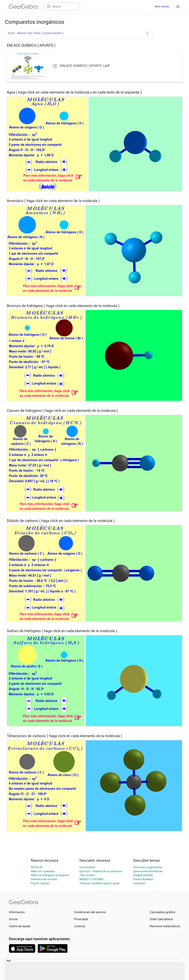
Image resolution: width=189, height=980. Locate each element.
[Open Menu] (178, 7)
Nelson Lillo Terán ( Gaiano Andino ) (41, 33)
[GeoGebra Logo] (23, 7)
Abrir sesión (162, 7)
